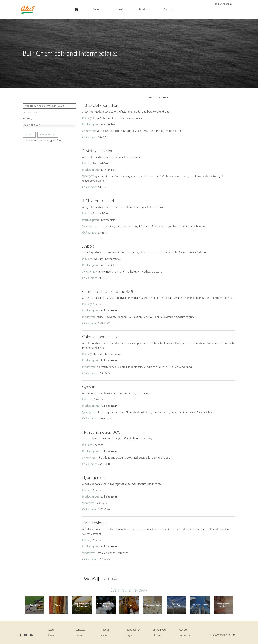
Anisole (89, 246)
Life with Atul (160, 630)
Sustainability (133, 630)
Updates (157, 635)
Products (105, 630)
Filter (29, 135)
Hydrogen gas (94, 478)
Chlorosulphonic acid (100, 337)
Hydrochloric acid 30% (101, 433)
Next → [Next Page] (117, 579)
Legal (130, 635)
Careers (52, 635)
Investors (79, 635)
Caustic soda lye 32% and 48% (108, 292)
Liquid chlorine (95, 523)
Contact (183, 630)
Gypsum (89, 387)
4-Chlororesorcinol (98, 201)
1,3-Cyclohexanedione (101, 106)
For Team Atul (186, 635)
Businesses (80, 630)
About (51, 630)
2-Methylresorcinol (98, 151)
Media (104, 635)
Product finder (224, 4)
